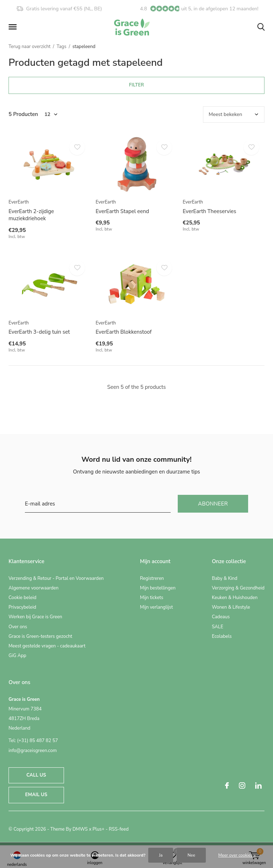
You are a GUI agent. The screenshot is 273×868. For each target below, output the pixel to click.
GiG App (17, 656)
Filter (136, 85)
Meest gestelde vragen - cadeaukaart (47, 646)
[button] (14, 27)
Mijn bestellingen (158, 588)
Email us (36, 795)
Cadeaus (221, 617)
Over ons (18, 627)
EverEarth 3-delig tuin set (39, 332)
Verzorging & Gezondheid (238, 588)
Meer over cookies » (237, 855)
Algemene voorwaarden (34, 588)
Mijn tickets (152, 598)
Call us (36, 775)
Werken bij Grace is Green (35, 617)
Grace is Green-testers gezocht (40, 636)
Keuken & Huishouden (235, 598)
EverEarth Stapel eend (122, 211)
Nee (191, 855)
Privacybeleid (22, 607)
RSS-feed (119, 829)
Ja (161, 855)
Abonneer (213, 504)
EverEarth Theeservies (209, 211)
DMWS (80, 829)
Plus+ (98, 829)
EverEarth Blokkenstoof (124, 332)
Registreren (152, 578)
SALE (218, 627)
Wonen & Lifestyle (231, 607)
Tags (61, 47)
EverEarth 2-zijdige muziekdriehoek (31, 215)
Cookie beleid (22, 598)
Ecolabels (222, 636)
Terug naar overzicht (30, 47)
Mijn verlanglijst (157, 607)
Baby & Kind (225, 578)
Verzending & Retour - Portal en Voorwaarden (56, 578)
